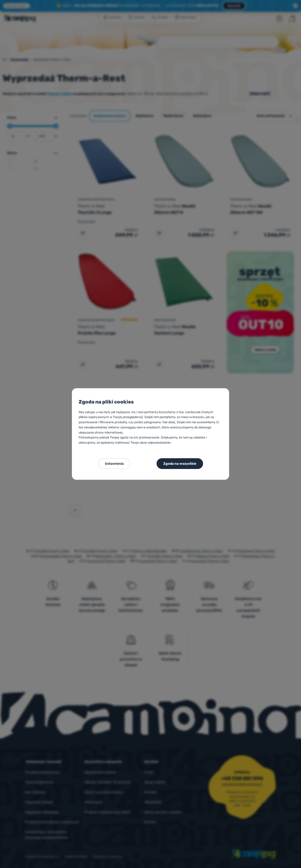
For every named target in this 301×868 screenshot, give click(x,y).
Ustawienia (114, 464)
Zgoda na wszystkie (180, 464)
